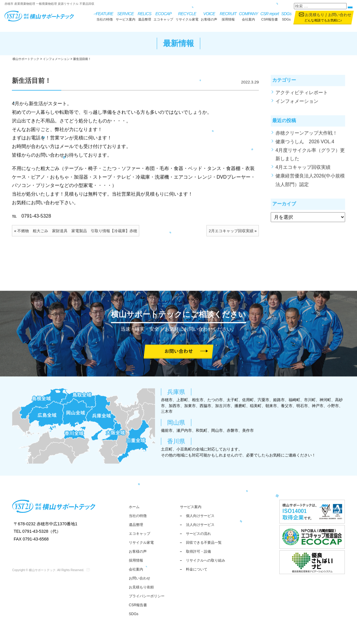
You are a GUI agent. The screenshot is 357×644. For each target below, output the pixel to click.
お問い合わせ (340, 15)
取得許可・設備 (198, 551)
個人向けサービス (200, 516)
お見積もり (315, 15)
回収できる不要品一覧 (204, 543)
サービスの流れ (198, 534)
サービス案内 (126, 16)
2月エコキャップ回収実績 (231, 235)
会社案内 (248, 16)
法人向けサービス (200, 525)
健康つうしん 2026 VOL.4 (305, 145)
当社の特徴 (105, 16)
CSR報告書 (270, 16)
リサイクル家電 (187, 16)
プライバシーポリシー (147, 596)
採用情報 (228, 16)
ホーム (134, 507)
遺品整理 (145, 16)
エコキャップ (163, 16)
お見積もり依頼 (141, 587)
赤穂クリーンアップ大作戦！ (306, 137)
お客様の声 (209, 16)
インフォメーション (297, 105)
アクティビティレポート (302, 96)
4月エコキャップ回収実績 (303, 171)
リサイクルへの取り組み (206, 560)
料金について (197, 569)
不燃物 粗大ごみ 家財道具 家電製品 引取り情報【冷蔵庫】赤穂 (77, 235)
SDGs (286, 16)
